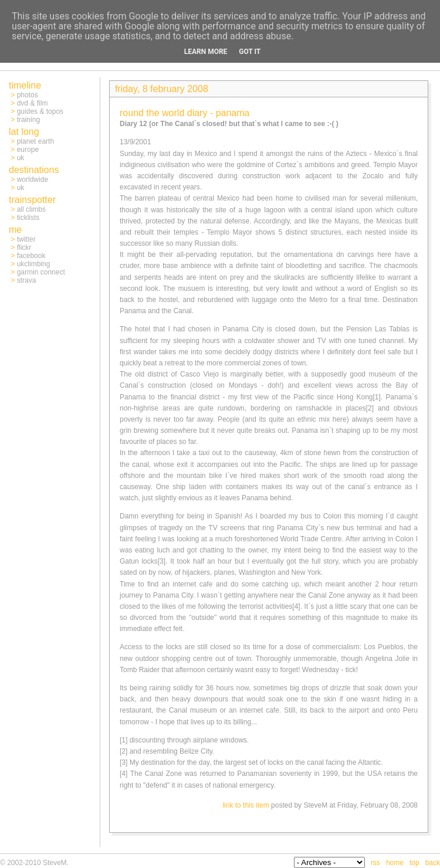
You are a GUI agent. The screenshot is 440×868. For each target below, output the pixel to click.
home (395, 863)
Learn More (206, 52)
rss (375, 863)
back (433, 863)
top (414, 863)
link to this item (246, 805)
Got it (250, 52)
